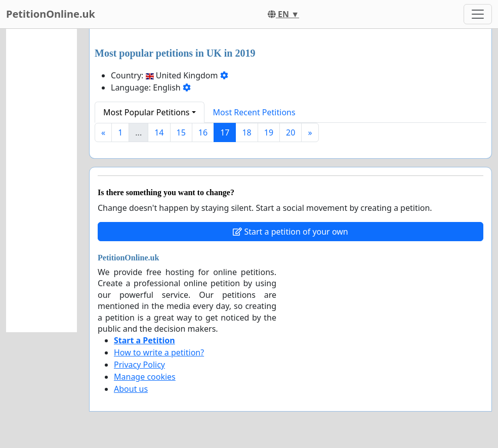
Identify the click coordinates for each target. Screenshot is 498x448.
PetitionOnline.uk (51, 14)
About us (131, 389)
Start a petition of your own (290, 232)
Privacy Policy (139, 365)
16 (203, 132)
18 (246, 132)
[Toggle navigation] (478, 14)
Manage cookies (145, 377)
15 (181, 132)
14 (159, 132)
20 (290, 132)
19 (269, 132)
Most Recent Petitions (254, 112)
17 (225, 132)
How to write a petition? (159, 352)
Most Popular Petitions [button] (147, 112)
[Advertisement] (41, 181)
